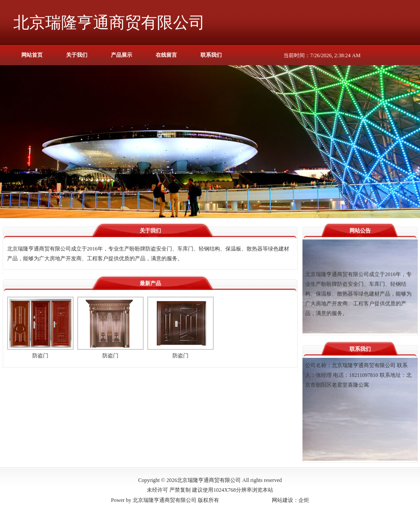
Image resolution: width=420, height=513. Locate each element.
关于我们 (77, 55)
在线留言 (166, 55)
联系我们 (211, 55)
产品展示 (122, 55)
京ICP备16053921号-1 (245, 500)
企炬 (304, 500)
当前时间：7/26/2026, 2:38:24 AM (322, 55)
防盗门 (40, 356)
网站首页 (32, 55)
